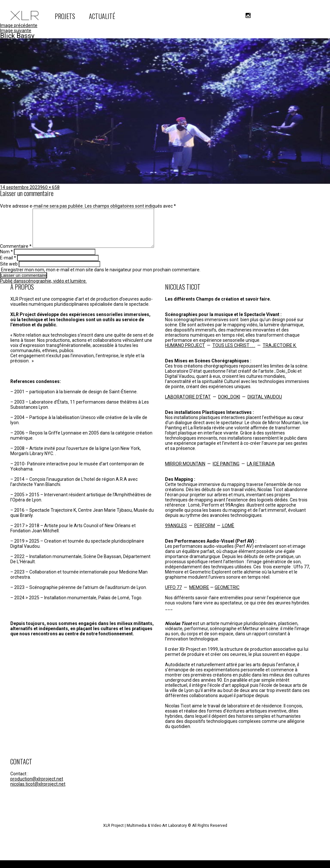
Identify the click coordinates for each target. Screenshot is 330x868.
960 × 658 (50, 187)
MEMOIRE (199, 595)
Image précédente (19, 25)
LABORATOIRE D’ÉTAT (188, 405)
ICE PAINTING (226, 471)
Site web (9, 272)
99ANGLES (176, 533)
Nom (6, 259)
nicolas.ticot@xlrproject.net (38, 792)
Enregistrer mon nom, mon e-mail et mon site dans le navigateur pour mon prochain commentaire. (101, 277)
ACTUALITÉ (102, 16)
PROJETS (65, 16)
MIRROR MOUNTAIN (185, 471)
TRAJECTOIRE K (280, 353)
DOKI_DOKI (229, 405)
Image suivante (16, 31)
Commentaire (16, 254)
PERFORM (205, 533)
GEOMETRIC (227, 595)
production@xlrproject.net (37, 787)
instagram (248, 15)
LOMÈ (228, 533)
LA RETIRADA (261, 471)
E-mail (8, 266)
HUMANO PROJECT (185, 353)
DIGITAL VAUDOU (265, 405)
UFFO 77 (173, 595)
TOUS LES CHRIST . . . (234, 353)
